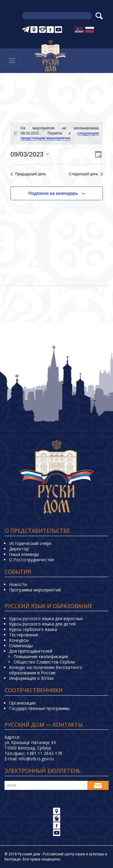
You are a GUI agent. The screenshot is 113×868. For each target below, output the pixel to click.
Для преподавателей (31, 651)
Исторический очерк (30, 543)
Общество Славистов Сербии (44, 662)
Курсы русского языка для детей (42, 624)
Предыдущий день (28, 174)
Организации (22, 703)
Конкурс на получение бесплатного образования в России (46, 670)
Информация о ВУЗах (31, 678)
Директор (19, 549)
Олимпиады (21, 646)
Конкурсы (19, 640)
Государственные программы (39, 708)
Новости (18, 584)
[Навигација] (12, 61)
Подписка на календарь (53, 193)
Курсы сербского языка (33, 629)
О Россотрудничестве (32, 560)
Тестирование (24, 635)
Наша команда (24, 554)
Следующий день (86, 174)
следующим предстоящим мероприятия (60, 136)
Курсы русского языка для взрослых (46, 618)
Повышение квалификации (41, 656)
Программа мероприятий (35, 590)
